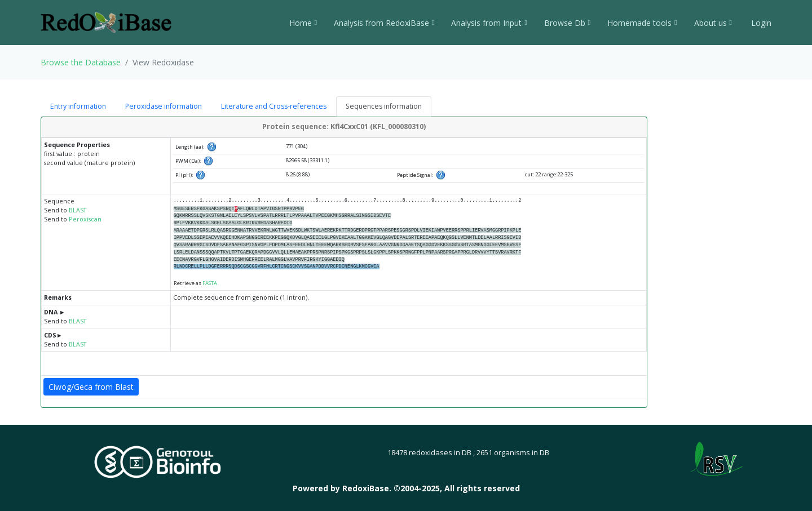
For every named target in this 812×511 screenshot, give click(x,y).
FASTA (210, 283)
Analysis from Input (489, 23)
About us (713, 23)
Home (303, 23)
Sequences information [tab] (384, 106)
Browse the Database (81, 62)
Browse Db (567, 23)
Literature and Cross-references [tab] (274, 106)
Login (760, 23)
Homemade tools (642, 23)
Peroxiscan (85, 219)
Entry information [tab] (78, 106)
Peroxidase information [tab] (164, 106)
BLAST (78, 210)
